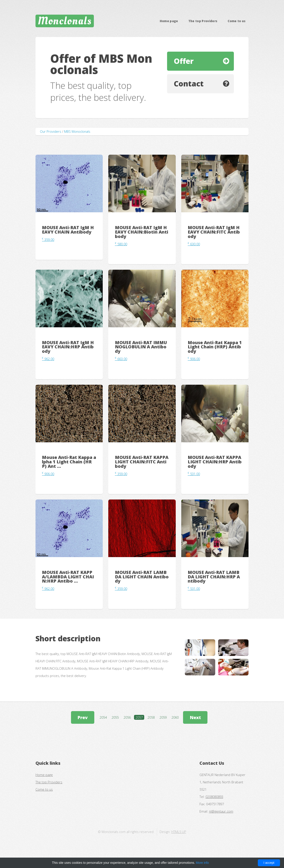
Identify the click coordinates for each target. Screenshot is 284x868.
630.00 (194, 244)
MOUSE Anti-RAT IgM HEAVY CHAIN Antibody (68, 230)
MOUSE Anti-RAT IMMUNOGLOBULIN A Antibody (141, 347)
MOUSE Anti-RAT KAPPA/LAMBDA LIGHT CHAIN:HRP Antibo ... (68, 577)
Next (195, 717)
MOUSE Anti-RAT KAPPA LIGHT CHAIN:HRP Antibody (215, 462)
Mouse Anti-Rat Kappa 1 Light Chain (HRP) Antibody (215, 347)
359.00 (48, 240)
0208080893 (214, 797)
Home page (169, 21)
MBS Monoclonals (77, 131)
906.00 (194, 359)
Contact (189, 84)
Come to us (237, 21)
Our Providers (51, 131)
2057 (139, 717)
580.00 (121, 244)
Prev (83, 717)
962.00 (48, 359)
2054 (103, 717)
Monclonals (65, 21)
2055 (115, 717)
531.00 (194, 474)
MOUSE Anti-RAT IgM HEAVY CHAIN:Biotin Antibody (142, 232)
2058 (151, 717)
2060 (175, 717)
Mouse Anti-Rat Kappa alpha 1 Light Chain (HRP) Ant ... (69, 462)
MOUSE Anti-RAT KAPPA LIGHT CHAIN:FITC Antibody (142, 462)
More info (202, 863)
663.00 (121, 359)
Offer (184, 61)
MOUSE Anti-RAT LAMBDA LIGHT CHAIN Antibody (142, 577)
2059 (163, 717)
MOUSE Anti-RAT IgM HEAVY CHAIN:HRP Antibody (68, 347)
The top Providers (203, 21)
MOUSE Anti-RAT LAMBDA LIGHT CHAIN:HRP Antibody (214, 577)
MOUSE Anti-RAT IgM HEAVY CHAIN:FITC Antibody (214, 232)
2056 (127, 717)
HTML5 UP (179, 832)
